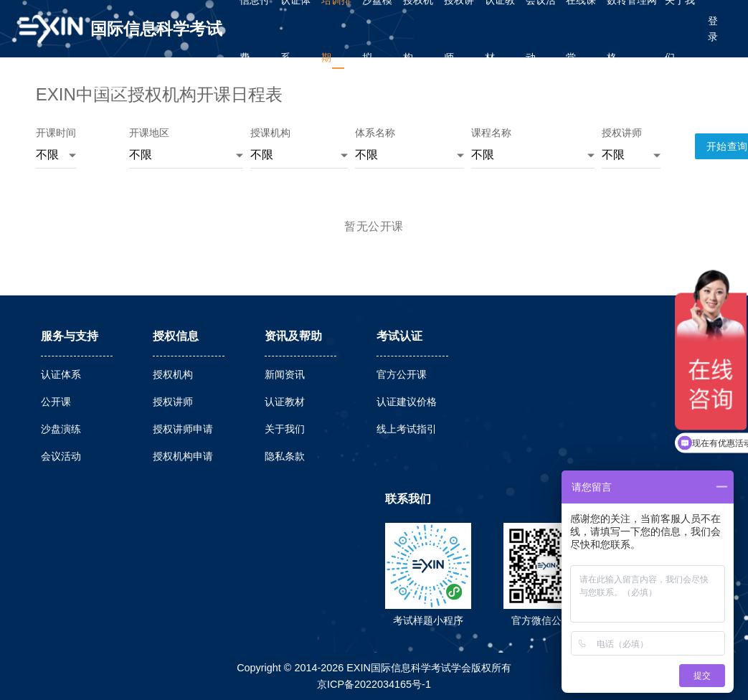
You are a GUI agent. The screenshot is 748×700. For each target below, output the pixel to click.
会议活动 (61, 456)
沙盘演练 (61, 429)
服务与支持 (70, 336)
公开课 (56, 402)
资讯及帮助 (293, 336)
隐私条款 (285, 456)
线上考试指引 (407, 429)
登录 (713, 29)
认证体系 (61, 374)
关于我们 (285, 429)
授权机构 (173, 374)
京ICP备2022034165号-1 (374, 684)
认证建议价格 (407, 402)
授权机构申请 (183, 456)
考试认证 (399, 336)
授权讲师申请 (183, 429)
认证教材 (285, 402)
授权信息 (176, 336)
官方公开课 (402, 374)
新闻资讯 (285, 374)
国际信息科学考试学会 (156, 38)
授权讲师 (173, 402)
